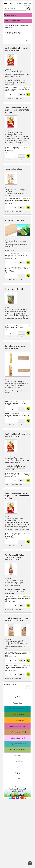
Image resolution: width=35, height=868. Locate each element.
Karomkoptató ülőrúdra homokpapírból (15, 347)
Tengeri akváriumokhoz (17, 744)
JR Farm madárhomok (14, 289)
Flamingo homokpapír (14, 169)
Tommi (7, 239)
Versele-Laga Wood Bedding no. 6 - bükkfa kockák (17, 619)
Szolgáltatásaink (17, 761)
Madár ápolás (24, 25)
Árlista (18, 773)
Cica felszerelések (18, 720)
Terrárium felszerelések (17, 732)
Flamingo (7, 188)
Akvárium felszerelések (18, 709)
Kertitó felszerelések (17, 750)
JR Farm (7, 308)
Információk (17, 767)
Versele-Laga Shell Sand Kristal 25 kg (17, 89)
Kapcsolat (18, 755)
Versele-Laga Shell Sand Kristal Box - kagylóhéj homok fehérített (15, 557)
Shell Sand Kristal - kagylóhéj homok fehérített (17, 49)
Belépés (18, 697)
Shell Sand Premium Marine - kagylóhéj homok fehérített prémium (17, 110)
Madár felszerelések (13, 25)
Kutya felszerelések (18, 715)
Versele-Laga (8, 69)
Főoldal (18, 779)
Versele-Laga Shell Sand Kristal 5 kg (17, 475)
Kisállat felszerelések (18, 738)
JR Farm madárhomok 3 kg (14, 327)
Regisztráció (18, 703)
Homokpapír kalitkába (14, 220)
